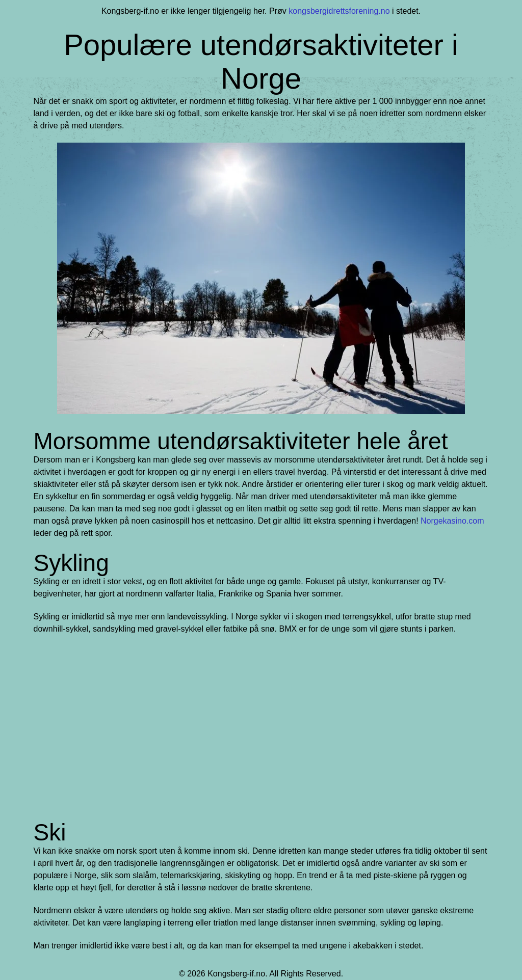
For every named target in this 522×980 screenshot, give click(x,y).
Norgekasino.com (452, 521)
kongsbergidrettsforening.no (339, 11)
